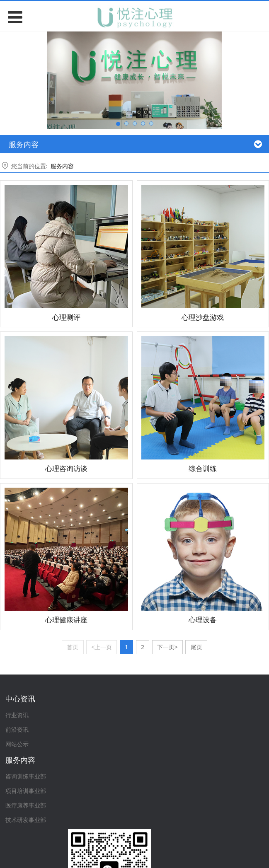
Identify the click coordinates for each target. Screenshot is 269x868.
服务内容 (62, 166)
